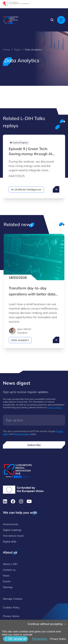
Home (6, 50)
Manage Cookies (13, 599)
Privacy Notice (54, 407)
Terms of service (22, 434)
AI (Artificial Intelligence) (26, 190)
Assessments (11, 524)
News (6, 576)
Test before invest (13, 536)
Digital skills (10, 542)
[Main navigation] (61, 20)
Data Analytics (20, 340)
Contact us (9, 570)
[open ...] (56, 189)
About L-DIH (10, 564)
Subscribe (34, 445)
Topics (17, 50)
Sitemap (8, 587)
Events (7, 581)
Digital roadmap (12, 530)
